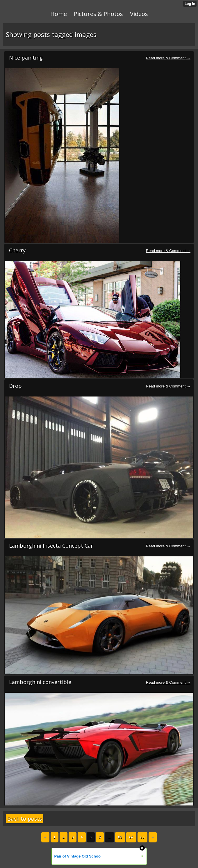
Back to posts (25, 819)
